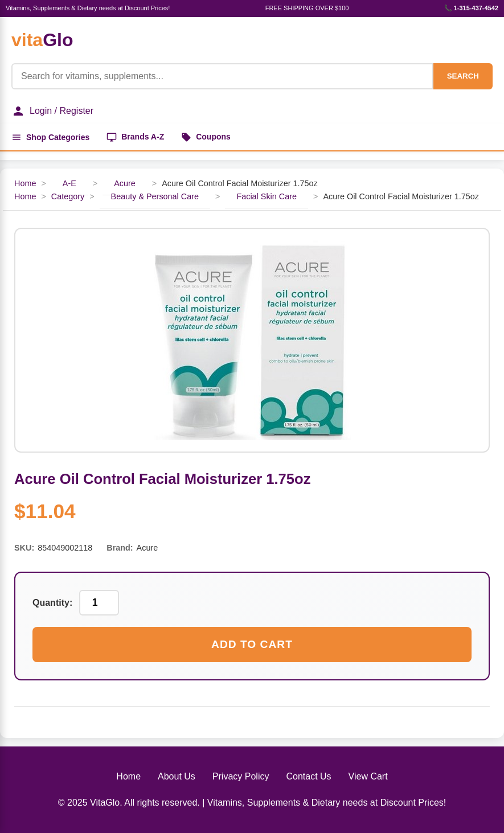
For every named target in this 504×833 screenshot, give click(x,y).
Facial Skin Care (267, 196)
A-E (69, 183)
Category (68, 196)
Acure (125, 183)
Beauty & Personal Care (155, 196)
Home (25, 183)
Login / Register (52, 111)
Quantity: (52, 603)
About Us (177, 776)
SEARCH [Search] (463, 76)
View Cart (368, 776)
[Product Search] (222, 76)
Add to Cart (252, 644)
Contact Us (308, 776)
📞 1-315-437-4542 (471, 8)
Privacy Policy (241, 776)
